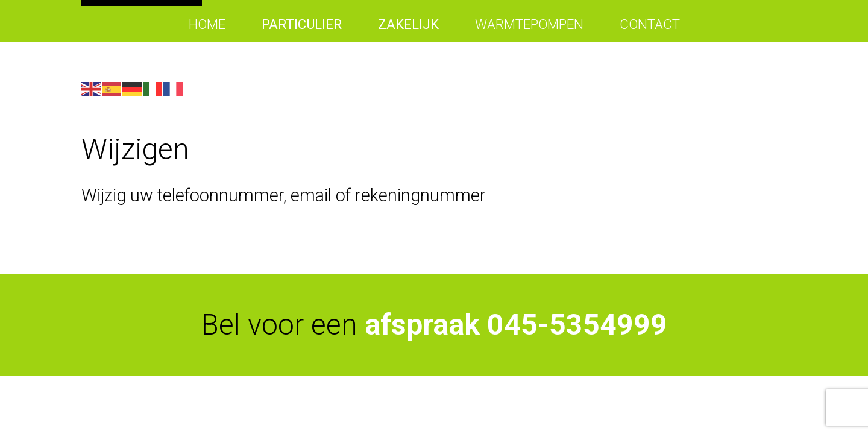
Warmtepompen (529, 24)
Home (207, 24)
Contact (650, 24)
